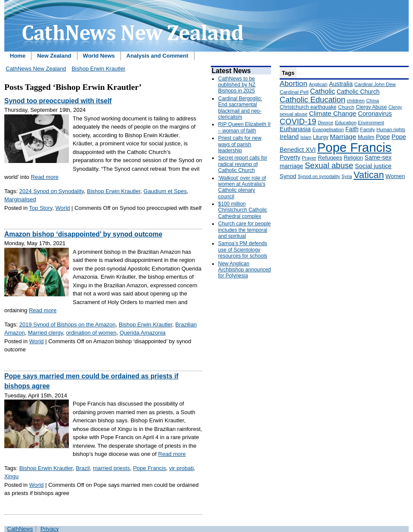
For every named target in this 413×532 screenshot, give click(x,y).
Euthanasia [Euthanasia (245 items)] (295, 129)
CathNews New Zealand (36, 69)
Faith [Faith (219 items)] (352, 129)
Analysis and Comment (157, 56)
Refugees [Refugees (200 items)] (330, 158)
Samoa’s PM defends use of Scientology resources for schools (243, 250)
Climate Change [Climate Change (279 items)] (333, 113)
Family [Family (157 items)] (367, 129)
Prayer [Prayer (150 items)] (309, 158)
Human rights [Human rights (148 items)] (391, 129)
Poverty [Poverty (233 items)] (290, 157)
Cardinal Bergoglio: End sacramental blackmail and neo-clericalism (240, 108)
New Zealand (54, 56)
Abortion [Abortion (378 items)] (293, 83)
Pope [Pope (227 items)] (383, 137)
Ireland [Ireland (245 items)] (289, 137)
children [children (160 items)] (356, 101)
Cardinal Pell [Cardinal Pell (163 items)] (294, 92)
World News (99, 56)
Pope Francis (149, 468)
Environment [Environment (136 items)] (371, 123)
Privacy (50, 529)
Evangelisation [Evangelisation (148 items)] (328, 129)
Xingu (11, 476)
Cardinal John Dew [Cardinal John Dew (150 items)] (375, 84)
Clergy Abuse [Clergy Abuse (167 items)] (371, 107)
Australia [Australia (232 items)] (341, 84)
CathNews (20, 529)
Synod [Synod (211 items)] (288, 176)
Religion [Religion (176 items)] (353, 158)
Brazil (83, 468)
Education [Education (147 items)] (345, 123)
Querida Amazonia (143, 333)
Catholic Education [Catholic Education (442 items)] (313, 100)
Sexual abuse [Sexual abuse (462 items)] (329, 165)
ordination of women (91, 333)
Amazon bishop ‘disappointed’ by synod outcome (83, 234)
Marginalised (20, 199)
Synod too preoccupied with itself (58, 101)
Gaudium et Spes (165, 191)
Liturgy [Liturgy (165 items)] (321, 137)
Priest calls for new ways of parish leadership (240, 144)
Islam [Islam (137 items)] (306, 137)
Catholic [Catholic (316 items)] (323, 91)
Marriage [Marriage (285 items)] (343, 137)
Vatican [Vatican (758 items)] (369, 175)
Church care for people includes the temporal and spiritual (244, 230)
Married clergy (45, 333)
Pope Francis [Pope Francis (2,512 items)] (354, 147)
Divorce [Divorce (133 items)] (326, 123)
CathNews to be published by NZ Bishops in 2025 (237, 85)
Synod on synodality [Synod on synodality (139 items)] (319, 176)
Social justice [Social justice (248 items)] (373, 166)
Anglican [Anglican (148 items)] (318, 84)
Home (18, 56)
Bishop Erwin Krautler (98, 69)
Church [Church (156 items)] (346, 107)
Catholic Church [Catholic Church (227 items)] (358, 92)
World (63, 208)
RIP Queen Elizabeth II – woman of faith (244, 127)
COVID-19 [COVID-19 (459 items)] (298, 121)
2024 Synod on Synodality (52, 191)
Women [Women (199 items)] (395, 176)
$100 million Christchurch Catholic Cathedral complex (243, 210)
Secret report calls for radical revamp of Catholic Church (243, 164)
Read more (45, 177)
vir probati (181, 468)
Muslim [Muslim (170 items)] (366, 137)
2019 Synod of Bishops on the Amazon (68, 324)
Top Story (41, 208)
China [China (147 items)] (372, 101)
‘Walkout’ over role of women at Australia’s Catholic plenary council (242, 187)
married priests (111, 468)
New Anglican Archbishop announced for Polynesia (245, 270)
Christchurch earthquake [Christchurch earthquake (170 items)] (308, 107)
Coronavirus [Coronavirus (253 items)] (375, 114)
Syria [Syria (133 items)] (347, 176)
